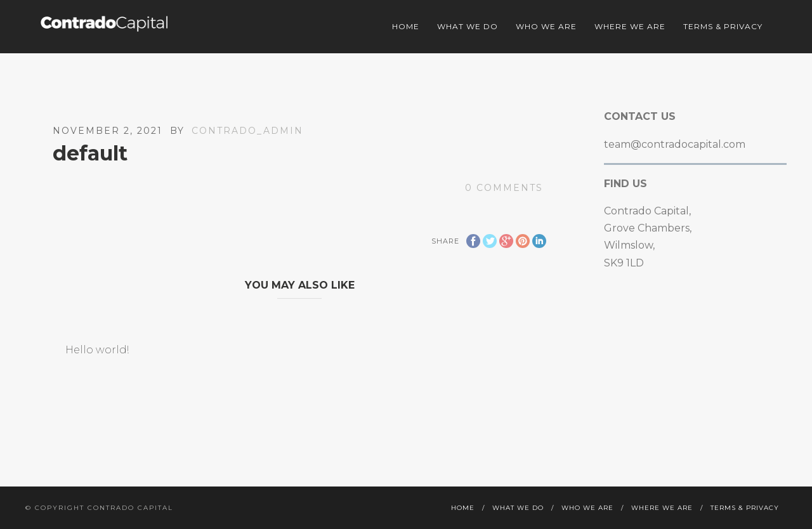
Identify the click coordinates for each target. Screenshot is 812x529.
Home (406, 26)
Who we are (546, 26)
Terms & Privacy (723, 26)
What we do (468, 26)
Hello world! (97, 350)
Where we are (630, 26)
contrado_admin (247, 131)
